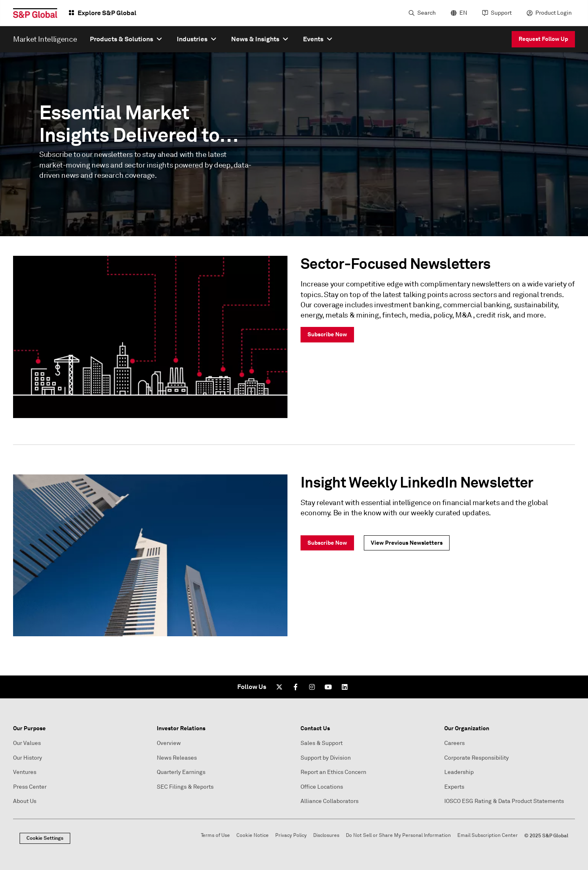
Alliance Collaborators (330, 801)
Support (501, 13)
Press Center (30, 787)
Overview (169, 743)
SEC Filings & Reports (185, 787)
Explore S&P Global (107, 13)
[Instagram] (312, 687)
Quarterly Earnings (181, 772)
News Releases (177, 758)
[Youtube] (328, 687)
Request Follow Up (543, 39)
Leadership (459, 772)
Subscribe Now (327, 334)
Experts (454, 787)
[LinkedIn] (345, 687)
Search (427, 13)
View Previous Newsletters (407, 543)
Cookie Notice (253, 835)
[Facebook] (296, 687)
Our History (28, 758)
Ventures (25, 772)
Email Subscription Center (488, 835)
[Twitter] (279, 687)
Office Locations (322, 787)
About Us (25, 801)
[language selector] (458, 13)
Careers (454, 743)
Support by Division (326, 758)
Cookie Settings (45, 838)
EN (463, 13)
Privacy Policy (291, 835)
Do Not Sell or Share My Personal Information (398, 835)
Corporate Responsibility (477, 758)
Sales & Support (322, 743)
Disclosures (326, 835)
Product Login (553, 13)
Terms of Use (215, 835)
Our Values (27, 743)
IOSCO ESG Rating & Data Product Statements (504, 801)
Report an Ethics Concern (333, 772)
